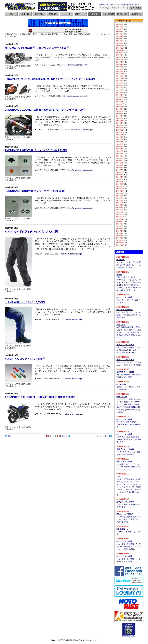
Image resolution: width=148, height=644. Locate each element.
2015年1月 (120, 156)
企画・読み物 (122, 397)
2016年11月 (120, 104)
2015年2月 (120, 153)
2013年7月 (120, 198)
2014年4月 (120, 177)
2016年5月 (120, 118)
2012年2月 (120, 238)
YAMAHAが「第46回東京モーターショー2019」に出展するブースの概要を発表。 (129, 519)
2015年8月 (120, 139)
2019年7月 (120, 29)
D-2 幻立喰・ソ (123, 529)
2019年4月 (120, 36)
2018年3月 (120, 67)
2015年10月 (120, 135)
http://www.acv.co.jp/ (73, 414)
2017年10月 (120, 78)
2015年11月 (120, 132)
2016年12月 (120, 102)
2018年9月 (120, 53)
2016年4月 (120, 121)
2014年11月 (120, 161)
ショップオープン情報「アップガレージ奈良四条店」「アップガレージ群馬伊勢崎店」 (129, 547)
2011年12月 (120, 243)
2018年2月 (120, 69)
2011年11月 (120, 245)
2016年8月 (120, 111)
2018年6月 (120, 60)
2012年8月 (120, 224)
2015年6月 (120, 144)
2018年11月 (120, 48)
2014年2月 (120, 182)
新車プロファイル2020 (125, 449)
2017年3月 (120, 95)
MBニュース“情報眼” (125, 297)
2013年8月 (120, 196)
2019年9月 (120, 24)
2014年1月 (120, 184)
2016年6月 (120, 116)
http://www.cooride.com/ (77, 65)
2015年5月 (120, 147)
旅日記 (119, 275)
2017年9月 (120, 81)
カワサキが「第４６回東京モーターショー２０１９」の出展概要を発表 (129, 440)
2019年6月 (120, 32)
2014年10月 (120, 163)
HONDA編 (121, 260)
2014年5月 (120, 175)
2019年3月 (120, 39)
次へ (65, 436)
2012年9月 (120, 222)
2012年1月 (120, 240)
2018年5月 (120, 62)
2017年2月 (120, 97)
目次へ (11, 436)
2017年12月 (120, 74)
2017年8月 (120, 83)
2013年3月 (120, 208)
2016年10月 (120, 107)
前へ (51, 436)
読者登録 (102, 5)
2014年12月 (120, 158)
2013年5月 (120, 203)
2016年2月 (120, 125)
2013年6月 (120, 200)
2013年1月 (120, 212)
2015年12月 (120, 130)
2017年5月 (120, 90)
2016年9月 (120, 109)
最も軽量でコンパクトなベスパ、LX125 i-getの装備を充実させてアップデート (129, 467)
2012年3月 (120, 236)
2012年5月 (120, 231)
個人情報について (113, 5)
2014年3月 (120, 179)
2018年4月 (120, 64)
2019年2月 (120, 41)
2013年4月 (120, 205)
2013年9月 (120, 193)
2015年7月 (120, 142)
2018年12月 (120, 46)
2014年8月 (120, 168)
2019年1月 (120, 43)
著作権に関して (134, 5)
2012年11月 (120, 217)
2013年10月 (120, 191)
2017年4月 (120, 92)
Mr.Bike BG (121, 384)
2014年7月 (120, 170)
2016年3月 (120, 123)
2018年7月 (120, 57)
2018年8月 (120, 55)
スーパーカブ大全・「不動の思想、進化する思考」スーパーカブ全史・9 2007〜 (129, 265)
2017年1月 (120, 100)
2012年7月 (120, 226)
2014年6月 (120, 172)
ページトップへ (102, 436)
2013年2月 (120, 210)
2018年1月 (120, 71)
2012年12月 (120, 214)
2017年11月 (120, 76)
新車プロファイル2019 (125, 345)
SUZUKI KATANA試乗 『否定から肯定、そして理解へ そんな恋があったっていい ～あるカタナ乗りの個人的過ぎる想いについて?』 (129, 332)
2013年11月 (120, 189)
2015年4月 (120, 149)
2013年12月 (120, 186)
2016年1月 (120, 128)
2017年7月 (120, 85)
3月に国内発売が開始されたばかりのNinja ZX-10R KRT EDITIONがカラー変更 (128, 350)
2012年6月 (120, 229)
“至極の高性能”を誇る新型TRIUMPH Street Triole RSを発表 (129, 425)
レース (119, 476)
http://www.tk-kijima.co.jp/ (72, 254)
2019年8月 (120, 27)
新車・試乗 (121, 325)
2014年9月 (120, 165)
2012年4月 (120, 233)
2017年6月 (120, 88)
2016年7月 (120, 114)
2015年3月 (120, 151)
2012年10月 (120, 219)
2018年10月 (120, 50)
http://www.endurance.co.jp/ (80, 129)
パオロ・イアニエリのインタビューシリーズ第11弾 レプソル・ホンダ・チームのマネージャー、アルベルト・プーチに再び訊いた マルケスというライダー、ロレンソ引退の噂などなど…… (129, 487)
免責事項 (124, 5)
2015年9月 (120, 137)
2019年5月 (120, 34)
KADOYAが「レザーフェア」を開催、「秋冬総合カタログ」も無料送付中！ (129, 315)
